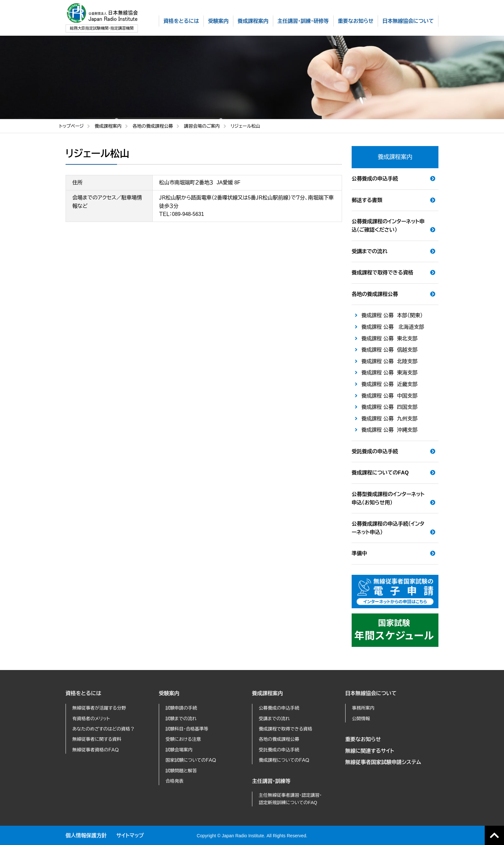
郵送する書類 (367, 200)
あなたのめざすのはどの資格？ (104, 729)
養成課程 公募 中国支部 (389, 396)
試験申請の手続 (181, 708)
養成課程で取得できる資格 (382, 273)
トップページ (71, 126)
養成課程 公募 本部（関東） (392, 315)
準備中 (359, 553)
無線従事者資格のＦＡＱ (95, 750)
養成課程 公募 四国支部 (389, 407)
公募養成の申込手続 (375, 179)
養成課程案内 (108, 126)
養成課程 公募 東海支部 (389, 373)
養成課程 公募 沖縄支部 (389, 430)
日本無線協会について (371, 693)
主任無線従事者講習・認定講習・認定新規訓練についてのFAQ (290, 799)
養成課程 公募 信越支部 (389, 350)
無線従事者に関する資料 (97, 739)
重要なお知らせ (363, 739)
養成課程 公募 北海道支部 (393, 327)
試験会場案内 (179, 750)
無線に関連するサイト (370, 751)
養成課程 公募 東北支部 (389, 339)
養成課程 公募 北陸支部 (389, 361)
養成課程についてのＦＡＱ (284, 760)
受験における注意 (183, 739)
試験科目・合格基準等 (187, 729)
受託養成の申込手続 (375, 451)
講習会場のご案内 (202, 126)
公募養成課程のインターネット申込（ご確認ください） (388, 226)
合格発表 (175, 781)
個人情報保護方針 (86, 836)
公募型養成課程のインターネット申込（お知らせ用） (388, 498)
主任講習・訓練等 (271, 781)
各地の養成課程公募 (153, 126)
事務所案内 (363, 708)
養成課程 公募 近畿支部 (389, 384)
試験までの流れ (181, 719)
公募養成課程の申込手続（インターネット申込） (388, 528)
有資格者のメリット (91, 719)
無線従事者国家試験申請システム (383, 762)
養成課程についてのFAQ (380, 473)
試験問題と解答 (181, 771)
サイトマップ (130, 836)
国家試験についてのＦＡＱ (191, 760)
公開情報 (361, 719)
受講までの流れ (369, 251)
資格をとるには (83, 693)
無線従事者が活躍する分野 (99, 708)
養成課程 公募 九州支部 (389, 419)
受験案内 (169, 693)
